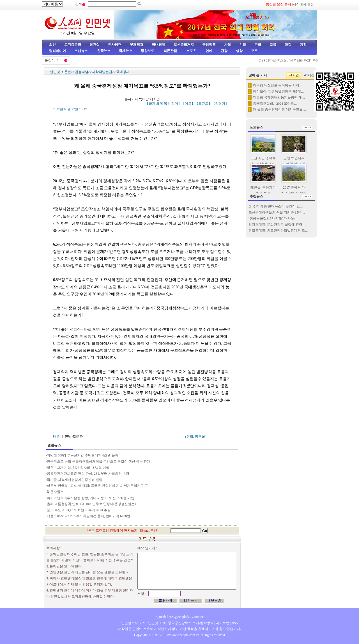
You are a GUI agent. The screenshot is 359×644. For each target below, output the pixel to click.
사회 (227, 45)
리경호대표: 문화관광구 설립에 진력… (277, 225)
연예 (209, 51)
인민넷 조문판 (60, 72)
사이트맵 (223, 623)
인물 (243, 45)
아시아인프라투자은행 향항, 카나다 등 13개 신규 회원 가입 (91, 498)
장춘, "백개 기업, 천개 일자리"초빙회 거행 (78, 468)
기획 (303, 45)
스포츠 (191, 51)
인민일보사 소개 (133, 623)
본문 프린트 (97, 531)
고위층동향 (73, 45)
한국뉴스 (104, 51)
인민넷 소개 (157, 623)
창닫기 (220, 104)
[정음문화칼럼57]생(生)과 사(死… (274, 218)
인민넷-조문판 (72, 437)
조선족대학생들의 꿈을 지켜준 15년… (277, 213)
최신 (52, 45)
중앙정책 (209, 45)
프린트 (203, 104)
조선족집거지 (184, 45)
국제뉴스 (126, 51)
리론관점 (170, 51)
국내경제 (158, 45)
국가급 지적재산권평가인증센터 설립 (75, 480)
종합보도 (148, 51)
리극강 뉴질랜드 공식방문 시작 (276, 85)
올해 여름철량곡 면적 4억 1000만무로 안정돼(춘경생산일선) (91, 504)
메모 (188, 104)
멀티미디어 (57, 51)
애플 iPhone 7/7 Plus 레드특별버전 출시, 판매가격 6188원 (88, 516)
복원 (167, 104)
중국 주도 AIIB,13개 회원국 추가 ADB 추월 (79, 510)
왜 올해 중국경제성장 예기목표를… (279, 109)
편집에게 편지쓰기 (124, 531)
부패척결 (137, 45)
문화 (258, 45)
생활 (239, 51)
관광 (224, 51)
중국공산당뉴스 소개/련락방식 (191, 623)
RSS (235, 623)
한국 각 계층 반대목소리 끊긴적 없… (276, 206)
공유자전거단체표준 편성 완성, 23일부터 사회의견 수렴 (88, 474)
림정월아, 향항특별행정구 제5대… (279, 92)
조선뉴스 (81, 51)
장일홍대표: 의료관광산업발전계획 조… (278, 230)
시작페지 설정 (303, 4)
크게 (160, 104)
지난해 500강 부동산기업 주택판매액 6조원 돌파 (83, 455)
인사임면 (115, 45)
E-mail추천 (149, 531)
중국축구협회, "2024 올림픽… (275, 104)
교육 (273, 45)
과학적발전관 (102, 72)
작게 (175, 104)
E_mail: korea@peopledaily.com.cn (179, 617)
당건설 (95, 45)
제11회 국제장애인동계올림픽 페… (279, 97)
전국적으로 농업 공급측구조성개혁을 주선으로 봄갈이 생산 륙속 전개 (99, 462)
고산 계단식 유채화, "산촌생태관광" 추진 (290, 61)
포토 (254, 51)
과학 (288, 45)
